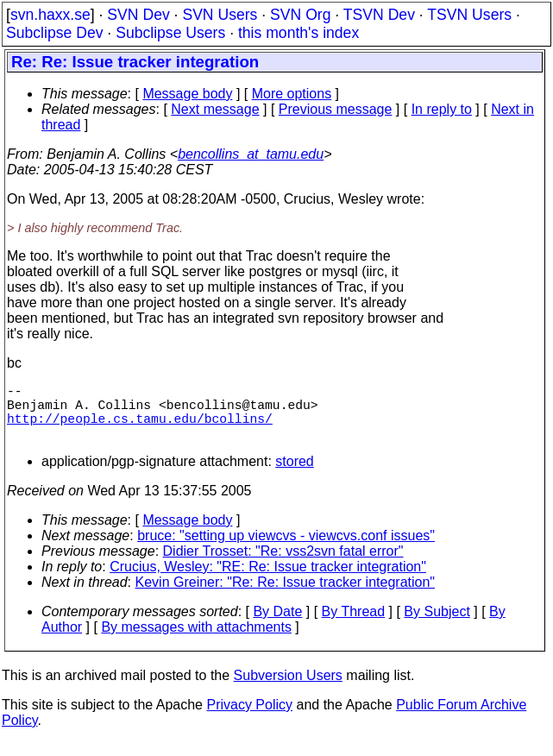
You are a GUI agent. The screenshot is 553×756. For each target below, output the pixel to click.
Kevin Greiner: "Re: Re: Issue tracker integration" (286, 596)
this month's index (298, 33)
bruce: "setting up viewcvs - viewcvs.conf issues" (286, 549)
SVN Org (300, 15)
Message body (187, 94)
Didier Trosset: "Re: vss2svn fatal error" (283, 565)
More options (292, 94)
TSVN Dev (379, 15)
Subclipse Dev (54, 33)
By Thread (354, 625)
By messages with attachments (196, 641)
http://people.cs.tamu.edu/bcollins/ (140, 428)
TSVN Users (469, 15)
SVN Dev (138, 15)
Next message (215, 109)
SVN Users (220, 15)
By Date (277, 625)
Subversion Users (288, 689)
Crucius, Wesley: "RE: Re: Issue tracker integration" (268, 580)
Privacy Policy (249, 718)
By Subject (437, 625)
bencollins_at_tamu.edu (251, 154)
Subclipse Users (170, 33)
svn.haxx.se (50, 15)
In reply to (442, 109)
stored (294, 475)
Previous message (336, 109)
